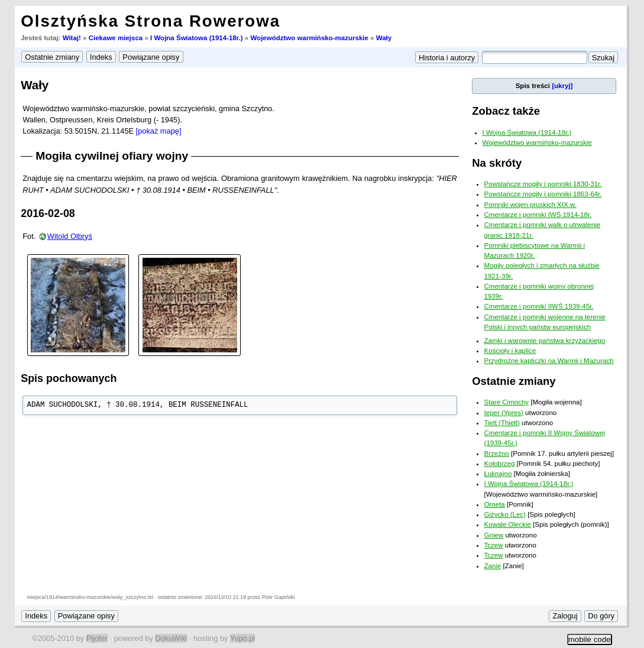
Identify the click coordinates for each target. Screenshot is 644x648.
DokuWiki (171, 638)
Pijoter (97, 638)
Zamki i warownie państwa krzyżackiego (545, 341)
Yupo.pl (243, 638)
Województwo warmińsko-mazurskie (309, 38)
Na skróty (497, 163)
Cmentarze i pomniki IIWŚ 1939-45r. (539, 306)
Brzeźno (497, 453)
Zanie (493, 566)
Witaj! (72, 38)
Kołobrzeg (500, 464)
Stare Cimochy (507, 402)
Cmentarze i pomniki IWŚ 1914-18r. (538, 215)
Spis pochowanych (69, 378)
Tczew (494, 545)
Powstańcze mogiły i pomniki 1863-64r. (543, 194)
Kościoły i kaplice (510, 351)
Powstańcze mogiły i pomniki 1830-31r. (543, 184)
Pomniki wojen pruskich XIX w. (530, 205)
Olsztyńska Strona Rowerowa (151, 21)
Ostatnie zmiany (514, 381)
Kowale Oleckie (508, 524)
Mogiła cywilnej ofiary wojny (112, 156)
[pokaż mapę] (159, 131)
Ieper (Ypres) (504, 413)
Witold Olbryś (70, 236)
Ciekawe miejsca (116, 38)
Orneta (495, 504)
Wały (384, 38)
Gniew (494, 535)
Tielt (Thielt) (502, 423)
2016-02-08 (48, 213)
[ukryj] (562, 86)
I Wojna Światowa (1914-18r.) (197, 38)
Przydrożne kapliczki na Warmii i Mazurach (549, 361)
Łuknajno (498, 474)
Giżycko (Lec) (505, 514)
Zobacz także (506, 111)
